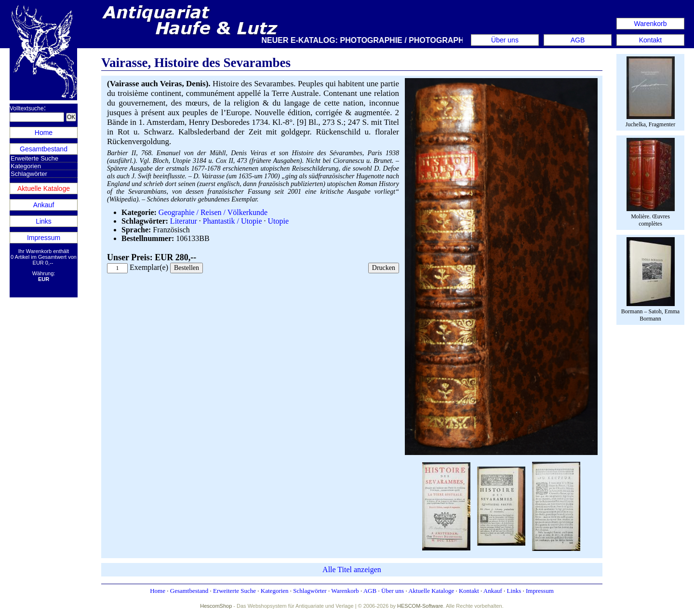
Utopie (278, 221)
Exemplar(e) (149, 267)
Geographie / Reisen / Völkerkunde (213, 212)
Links (44, 221)
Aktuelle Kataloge (44, 188)
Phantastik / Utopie (233, 221)
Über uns (505, 40)
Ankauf (44, 205)
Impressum (44, 238)
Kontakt (650, 40)
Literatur (184, 221)
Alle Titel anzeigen (352, 569)
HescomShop (216, 606)
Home (44, 133)
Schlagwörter (29, 174)
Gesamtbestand (44, 149)
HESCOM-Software (420, 606)
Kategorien (26, 166)
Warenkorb (651, 24)
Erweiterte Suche (34, 158)
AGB (578, 40)
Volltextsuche (27, 108)
